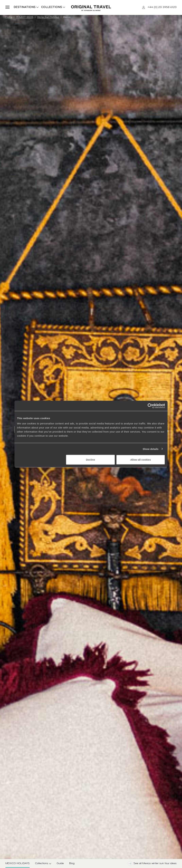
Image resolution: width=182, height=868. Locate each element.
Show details (151, 449)
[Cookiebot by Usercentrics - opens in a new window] (150, 406)
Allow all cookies (141, 460)
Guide (60, 863)
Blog (72, 863)
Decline (90, 460)
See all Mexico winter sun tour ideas (152, 864)
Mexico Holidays (18, 863)
